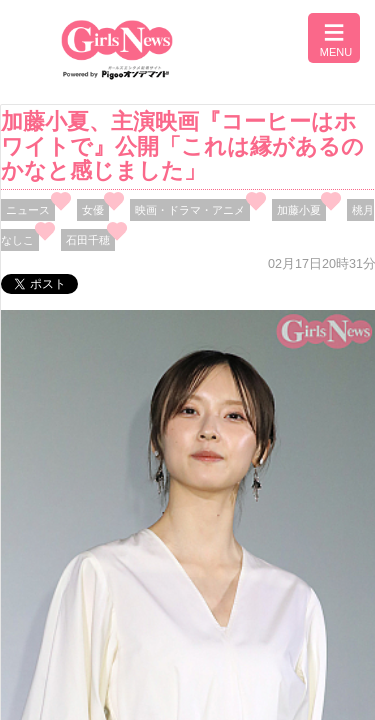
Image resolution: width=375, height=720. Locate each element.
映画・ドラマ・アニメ (190, 210)
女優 (93, 210)
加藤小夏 (299, 210)
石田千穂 (88, 240)
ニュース (28, 210)
